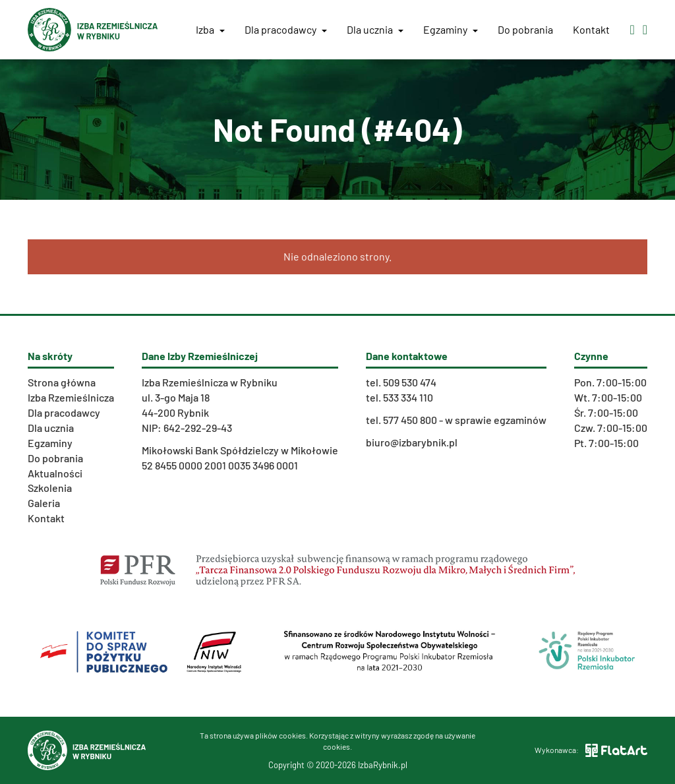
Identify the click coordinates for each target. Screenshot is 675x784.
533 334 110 (408, 397)
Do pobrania (525, 29)
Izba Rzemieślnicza (71, 397)
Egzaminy (451, 29)
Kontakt (591, 29)
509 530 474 (410, 382)
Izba (210, 29)
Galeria (44, 503)
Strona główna (62, 382)
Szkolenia (50, 488)
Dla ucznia (375, 29)
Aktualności (55, 473)
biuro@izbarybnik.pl (412, 442)
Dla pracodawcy (286, 29)
